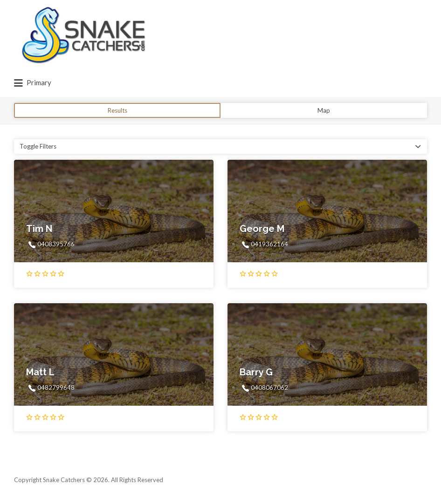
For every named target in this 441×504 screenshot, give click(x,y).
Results (117, 110)
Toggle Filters (38, 146)
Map (324, 110)
